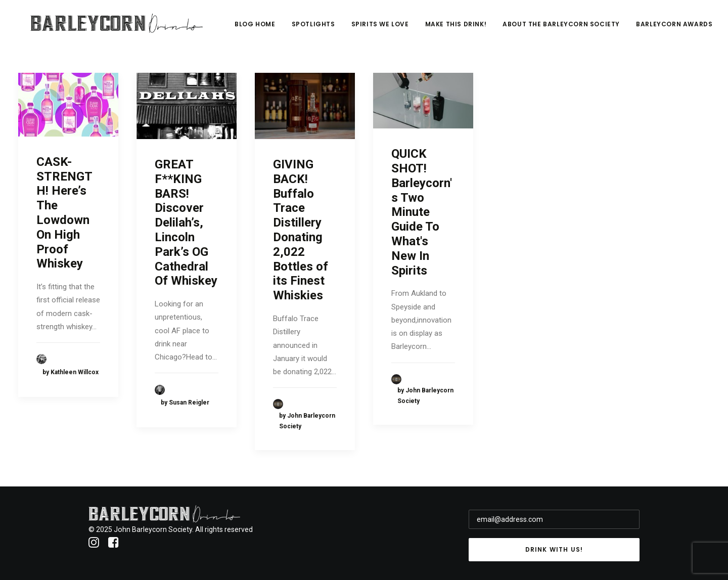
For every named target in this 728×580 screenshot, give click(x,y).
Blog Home (318, 29)
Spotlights (376, 29)
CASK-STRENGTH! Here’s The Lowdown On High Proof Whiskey (64, 213)
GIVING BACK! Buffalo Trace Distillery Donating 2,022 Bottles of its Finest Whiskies (301, 230)
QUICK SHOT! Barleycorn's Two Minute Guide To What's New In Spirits (422, 212)
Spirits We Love (443, 29)
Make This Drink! (519, 29)
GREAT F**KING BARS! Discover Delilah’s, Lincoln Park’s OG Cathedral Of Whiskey (186, 222)
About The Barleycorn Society (624, 29)
